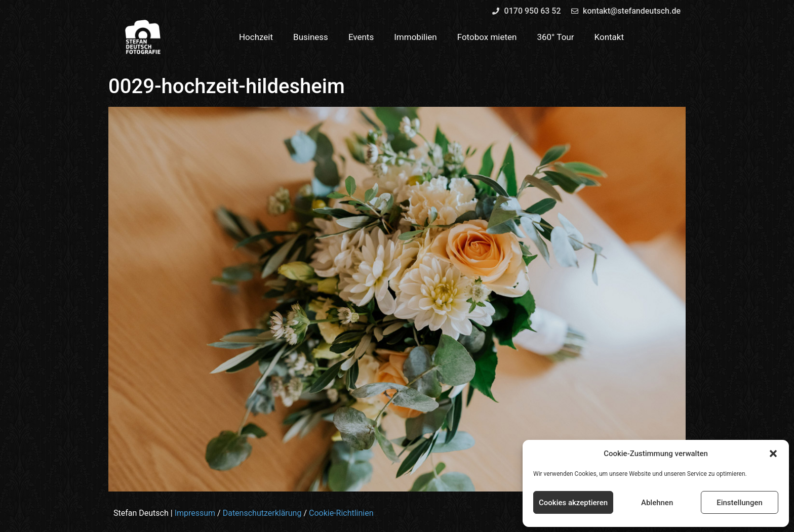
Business (311, 37)
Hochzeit (256, 37)
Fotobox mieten (487, 37)
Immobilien (415, 37)
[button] (773, 454)
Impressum (195, 513)
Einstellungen (740, 503)
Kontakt (609, 37)
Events (361, 37)
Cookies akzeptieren (573, 503)
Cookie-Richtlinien (341, 513)
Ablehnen (657, 503)
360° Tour (555, 37)
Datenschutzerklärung (262, 513)
